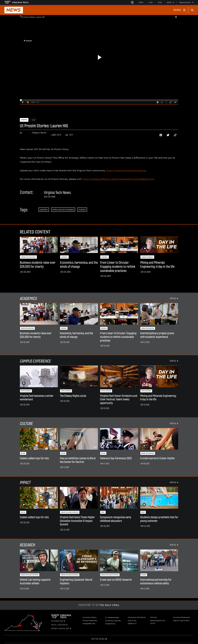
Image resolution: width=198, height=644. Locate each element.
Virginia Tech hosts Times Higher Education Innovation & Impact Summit (77, 521)
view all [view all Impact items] (174, 482)
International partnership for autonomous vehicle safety (156, 581)
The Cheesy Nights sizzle (73, 396)
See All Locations (59, 625)
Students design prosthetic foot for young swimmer (159, 519)
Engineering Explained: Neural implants (76, 581)
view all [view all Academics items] (174, 298)
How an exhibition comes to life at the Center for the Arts (78, 460)
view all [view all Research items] (174, 545)
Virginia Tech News (57, 193)
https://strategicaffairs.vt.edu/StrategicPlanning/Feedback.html (118, 179)
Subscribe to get (99, 605)
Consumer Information (137, 617)
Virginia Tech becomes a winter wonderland (37, 398)
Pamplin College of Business (63, 210)
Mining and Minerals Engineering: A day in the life (157, 265)
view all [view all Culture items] (174, 423)
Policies (154, 617)
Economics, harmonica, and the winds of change (79, 265)
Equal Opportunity (158, 621)
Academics (44, 210)
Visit (151, 2)
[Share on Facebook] (161, 135)
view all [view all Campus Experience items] (174, 361)
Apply (141, 2)
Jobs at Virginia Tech (181, 621)
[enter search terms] (193, 10)
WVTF (153, 624)
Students (82, 210)
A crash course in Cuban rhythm (157, 458)
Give (160, 2)
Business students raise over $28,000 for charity (38, 265)
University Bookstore (181, 617)
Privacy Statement (90, 621)
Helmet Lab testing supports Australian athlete (35, 581)
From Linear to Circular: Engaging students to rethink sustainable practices (118, 267)
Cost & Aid (132, 621)
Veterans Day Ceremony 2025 (116, 458)
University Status (90, 617)
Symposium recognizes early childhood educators (116, 519)
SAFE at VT (132, 624)
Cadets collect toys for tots (34, 458)
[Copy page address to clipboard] (175, 135)
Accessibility (110, 624)
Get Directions (58, 621)
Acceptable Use (89, 624)
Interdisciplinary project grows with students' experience (157, 335)
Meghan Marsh (39, 133)
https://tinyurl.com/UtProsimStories (126, 170)
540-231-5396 (50, 197)
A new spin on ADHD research (116, 580)
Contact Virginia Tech (61, 629)
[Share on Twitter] (168, 135)
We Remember (113, 617)
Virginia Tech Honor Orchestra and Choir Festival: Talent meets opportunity (119, 399)
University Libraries (113, 621)
